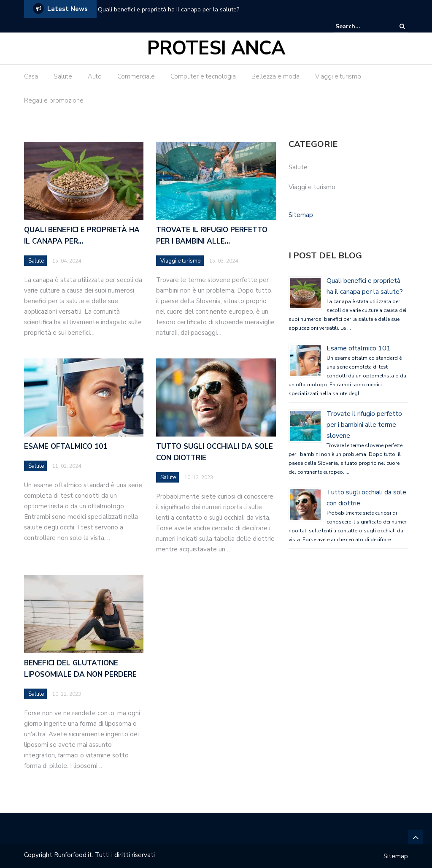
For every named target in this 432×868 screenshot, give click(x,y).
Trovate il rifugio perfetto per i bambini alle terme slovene (364, 425)
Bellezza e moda (275, 76)
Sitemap (301, 215)
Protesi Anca (216, 48)
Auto (95, 76)
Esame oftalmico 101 (66, 446)
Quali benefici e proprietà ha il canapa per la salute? (169, 9)
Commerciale (136, 76)
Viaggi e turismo (338, 76)
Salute (63, 76)
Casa (31, 76)
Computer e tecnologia (203, 76)
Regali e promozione (54, 100)
